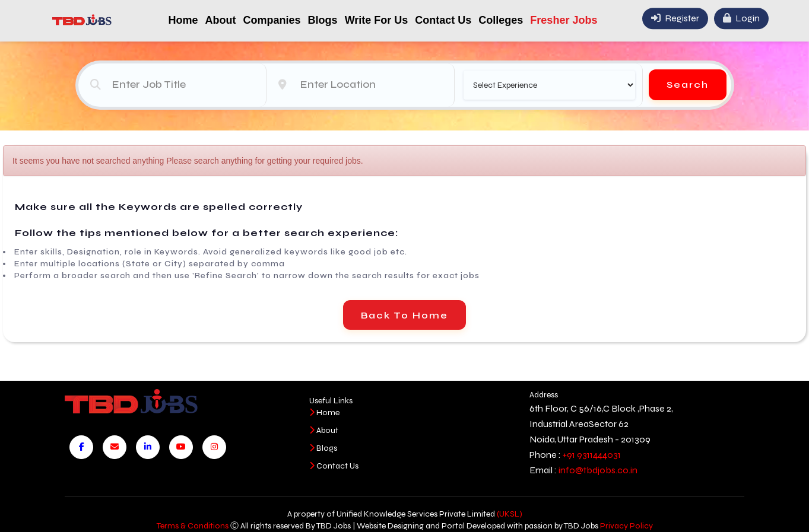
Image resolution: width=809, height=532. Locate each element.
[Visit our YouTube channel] (181, 447)
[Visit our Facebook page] (81, 447)
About (221, 20)
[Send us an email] (115, 447)
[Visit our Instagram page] (214, 447)
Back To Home (404, 315)
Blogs (323, 20)
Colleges (501, 20)
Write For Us (377, 20)
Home (183, 20)
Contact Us (443, 20)
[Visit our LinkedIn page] (148, 447)
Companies (272, 20)
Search (688, 84)
